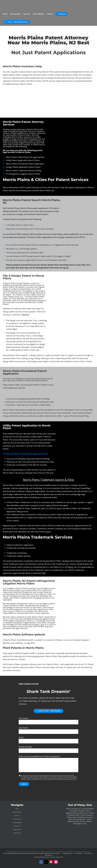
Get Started (17, 833)
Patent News (17, 829)
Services (17, 816)
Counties (53, 857)
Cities (48, 857)
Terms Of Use (88, 853)
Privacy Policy (79, 853)
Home (17, 809)
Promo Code (17, 819)
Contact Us (17, 826)
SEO (62, 857)
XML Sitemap (49, 855)
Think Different (17, 823)
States (58, 857)
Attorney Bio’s (17, 812)
